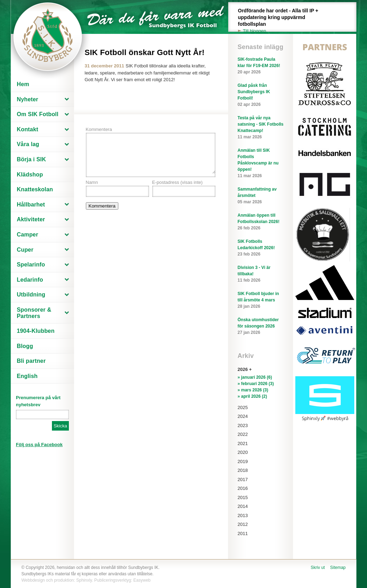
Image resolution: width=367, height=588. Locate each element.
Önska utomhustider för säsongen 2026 (261, 326)
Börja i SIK (32, 159)
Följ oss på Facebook (39, 445)
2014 (243, 506)
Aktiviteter (31, 219)
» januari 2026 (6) (255, 377)
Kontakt (28, 129)
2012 (243, 524)
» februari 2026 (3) (256, 384)
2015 (243, 497)
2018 (243, 470)
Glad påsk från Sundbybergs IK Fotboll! (261, 95)
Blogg (25, 346)
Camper (28, 235)
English (27, 376)
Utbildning (31, 295)
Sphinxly (84, 580)
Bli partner (31, 361)
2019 (243, 461)
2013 (243, 515)
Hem (23, 84)
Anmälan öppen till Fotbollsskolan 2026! (261, 222)
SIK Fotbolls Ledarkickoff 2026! (261, 248)
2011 (243, 533)
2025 (243, 407)
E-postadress (177, 182)
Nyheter (28, 99)
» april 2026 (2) (252, 396)
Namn (92, 182)
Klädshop (30, 175)
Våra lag (28, 144)
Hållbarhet (31, 205)
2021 (243, 443)
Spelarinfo (31, 265)
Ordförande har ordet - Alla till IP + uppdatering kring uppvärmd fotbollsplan (282, 21)
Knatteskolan (35, 189)
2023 (243, 425)
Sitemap (338, 568)
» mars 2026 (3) (253, 390)
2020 (243, 452)
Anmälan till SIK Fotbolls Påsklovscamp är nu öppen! (261, 163)
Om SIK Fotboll (38, 114)
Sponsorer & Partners (34, 313)
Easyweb (142, 580)
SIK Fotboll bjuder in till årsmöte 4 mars (261, 300)
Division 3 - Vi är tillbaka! (261, 274)
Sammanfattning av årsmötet (261, 196)
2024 (243, 416)
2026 (243, 369)
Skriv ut (318, 568)
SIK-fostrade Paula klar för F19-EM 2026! (261, 66)
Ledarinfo (30, 280)
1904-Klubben (36, 331)
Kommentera (99, 129)
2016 (243, 488)
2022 (243, 434)
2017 (243, 479)
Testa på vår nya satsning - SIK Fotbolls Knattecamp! (261, 128)
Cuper (25, 250)
